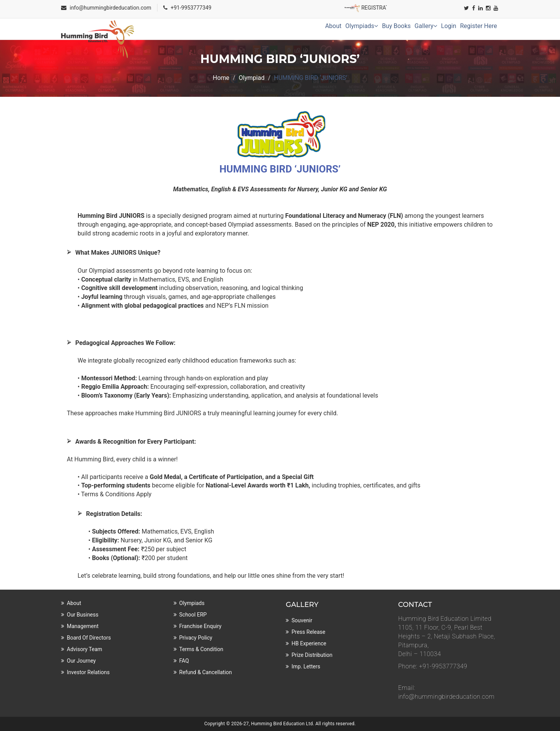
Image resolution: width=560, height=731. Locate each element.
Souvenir (302, 620)
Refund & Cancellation (206, 672)
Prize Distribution (312, 655)
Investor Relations (88, 672)
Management (83, 626)
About (333, 26)
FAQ (184, 661)
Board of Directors (89, 638)
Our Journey (81, 661)
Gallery (426, 26)
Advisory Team (84, 649)
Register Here (479, 26)
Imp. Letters (306, 666)
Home (221, 78)
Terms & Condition (201, 649)
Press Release (308, 632)
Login (448, 26)
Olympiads (362, 26)
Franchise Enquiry (200, 626)
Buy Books (396, 26)
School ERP (193, 615)
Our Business (83, 615)
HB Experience (309, 643)
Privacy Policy (196, 638)
